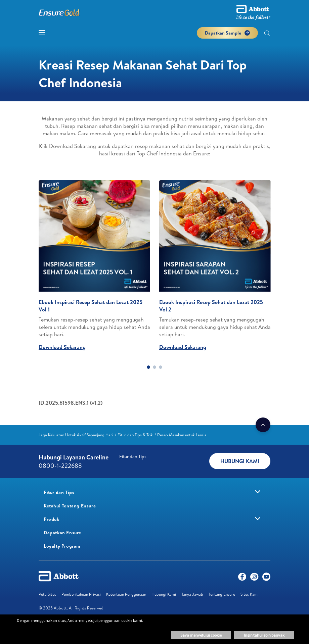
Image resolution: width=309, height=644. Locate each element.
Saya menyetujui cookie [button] (201, 635)
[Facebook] (242, 578)
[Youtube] (266, 578)
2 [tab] (154, 367)
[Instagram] (254, 578)
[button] (267, 34)
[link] (76, 435)
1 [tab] (148, 367)
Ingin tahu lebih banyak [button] (264, 635)
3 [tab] (161, 367)
